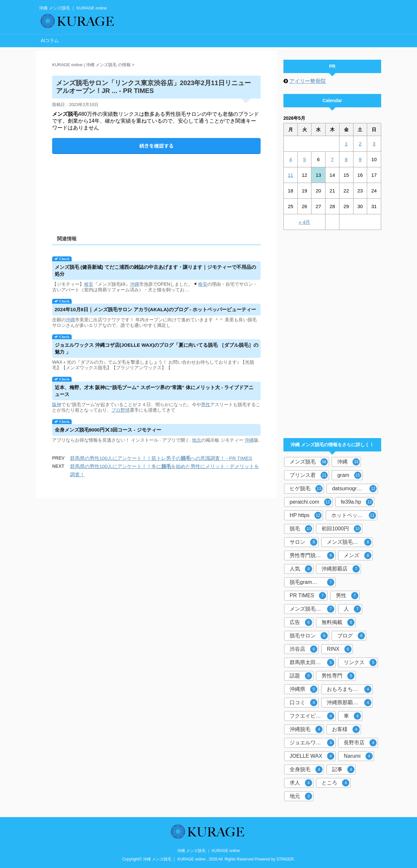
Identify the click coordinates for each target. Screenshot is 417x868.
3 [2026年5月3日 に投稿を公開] (374, 144)
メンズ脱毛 (309, 462)
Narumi (358, 756)
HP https (306, 515)
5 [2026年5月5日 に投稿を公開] (304, 159)
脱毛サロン (309, 636)
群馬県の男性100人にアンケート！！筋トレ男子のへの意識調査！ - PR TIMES (161, 458)
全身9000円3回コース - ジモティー (108, 430)
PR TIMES (308, 596)
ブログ (351, 636)
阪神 (57, 404)
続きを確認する (157, 146)
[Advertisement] (156, 189)
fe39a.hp (357, 502)
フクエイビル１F (312, 716)
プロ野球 (121, 410)
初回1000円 (341, 529)
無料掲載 (338, 622)
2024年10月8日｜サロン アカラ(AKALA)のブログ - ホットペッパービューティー (155, 309)
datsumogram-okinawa (355, 489)
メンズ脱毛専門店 (349, 542)
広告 (301, 622)
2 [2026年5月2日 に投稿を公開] (360, 144)
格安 (89, 284)
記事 (343, 769)
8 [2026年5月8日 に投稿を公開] (346, 159)
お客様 (346, 729)
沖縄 (135, 284)
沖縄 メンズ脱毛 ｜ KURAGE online (208, 851)
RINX (339, 649)
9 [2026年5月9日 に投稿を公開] (360, 159)
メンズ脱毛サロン (312, 609)
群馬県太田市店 (312, 662)
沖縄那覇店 (341, 569)
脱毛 (301, 529)
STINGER (285, 859)
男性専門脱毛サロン (313, 556)
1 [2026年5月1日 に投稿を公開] (346, 144)
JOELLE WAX (312, 756)
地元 (196, 440)
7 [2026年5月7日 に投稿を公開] (332, 159)
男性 (206, 404)
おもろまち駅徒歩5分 (350, 689)
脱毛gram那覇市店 (312, 582)
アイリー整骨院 (308, 81)
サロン (303, 542)
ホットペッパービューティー (354, 515)
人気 (301, 569)
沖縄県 (303, 689)
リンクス (360, 662)
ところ (335, 783)
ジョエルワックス (312, 743)
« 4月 (305, 222)
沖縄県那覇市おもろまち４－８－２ (350, 703)
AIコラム (50, 40)
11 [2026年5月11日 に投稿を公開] (291, 175)
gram (349, 475)
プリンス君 (309, 475)
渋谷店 (303, 649)
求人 (301, 783)
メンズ (358, 556)
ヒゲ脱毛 (306, 489)
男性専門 (338, 676)
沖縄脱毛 (306, 729)
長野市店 (360, 743)
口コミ (303, 703)
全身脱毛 (306, 769)
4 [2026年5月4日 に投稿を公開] (291, 159)
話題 (301, 676)
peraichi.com (310, 502)
